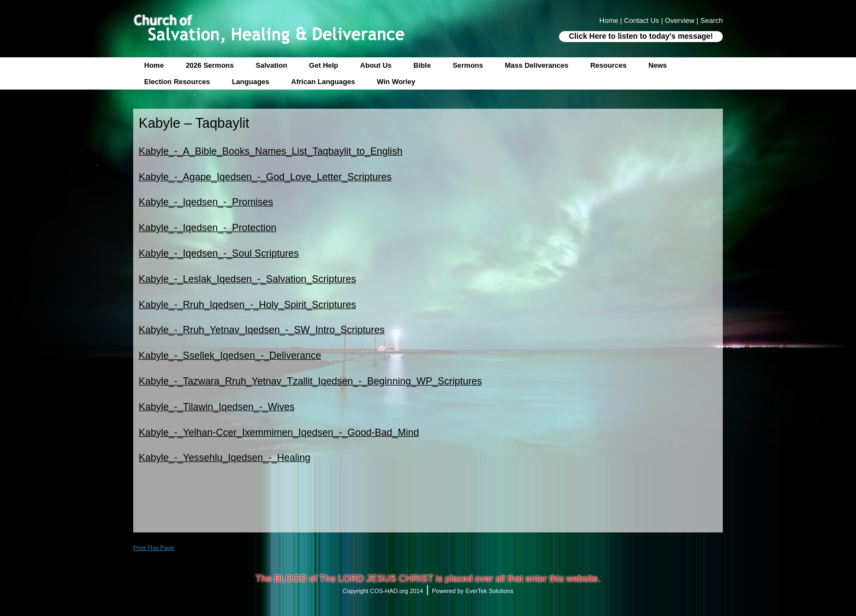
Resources (608, 65)
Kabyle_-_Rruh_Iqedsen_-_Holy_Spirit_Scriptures (247, 305)
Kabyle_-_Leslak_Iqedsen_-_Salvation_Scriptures (247, 279)
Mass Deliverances (537, 65)
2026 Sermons (210, 65)
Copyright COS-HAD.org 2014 (383, 591)
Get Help (323, 65)
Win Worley (396, 82)
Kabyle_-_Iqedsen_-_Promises (206, 202)
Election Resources (177, 82)
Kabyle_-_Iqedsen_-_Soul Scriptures (219, 253)
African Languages (323, 82)
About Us (376, 65)
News (658, 65)
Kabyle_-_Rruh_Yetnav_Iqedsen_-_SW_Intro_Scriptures (262, 330)
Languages (251, 82)
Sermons (468, 65)
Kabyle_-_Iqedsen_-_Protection (207, 228)
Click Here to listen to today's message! (641, 36)
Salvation (271, 65)
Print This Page (154, 548)
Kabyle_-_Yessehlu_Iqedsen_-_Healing (225, 458)
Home (154, 65)
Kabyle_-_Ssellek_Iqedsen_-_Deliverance (230, 356)
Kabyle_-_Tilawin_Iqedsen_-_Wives (216, 407)
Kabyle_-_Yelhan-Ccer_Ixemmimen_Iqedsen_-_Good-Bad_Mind (279, 433)
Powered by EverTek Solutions (472, 591)
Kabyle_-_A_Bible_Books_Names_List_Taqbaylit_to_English (271, 151)
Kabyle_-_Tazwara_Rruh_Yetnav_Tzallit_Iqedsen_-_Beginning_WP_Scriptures (310, 381)
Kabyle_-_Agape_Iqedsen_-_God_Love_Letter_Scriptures (265, 177)
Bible (422, 65)
